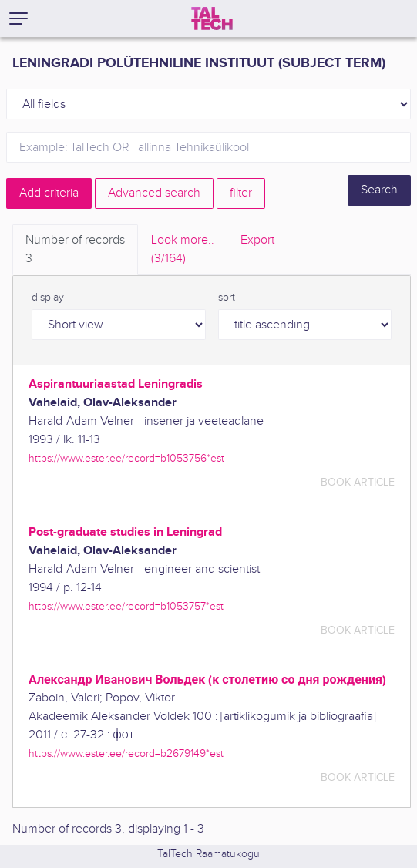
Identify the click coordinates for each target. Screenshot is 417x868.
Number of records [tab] (75, 251)
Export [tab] (257, 240)
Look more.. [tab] (183, 251)
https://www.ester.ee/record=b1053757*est (126, 606)
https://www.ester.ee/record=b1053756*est (126, 458)
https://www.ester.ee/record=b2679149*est (126, 754)
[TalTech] (212, 19)
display (48, 298)
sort (227, 298)
